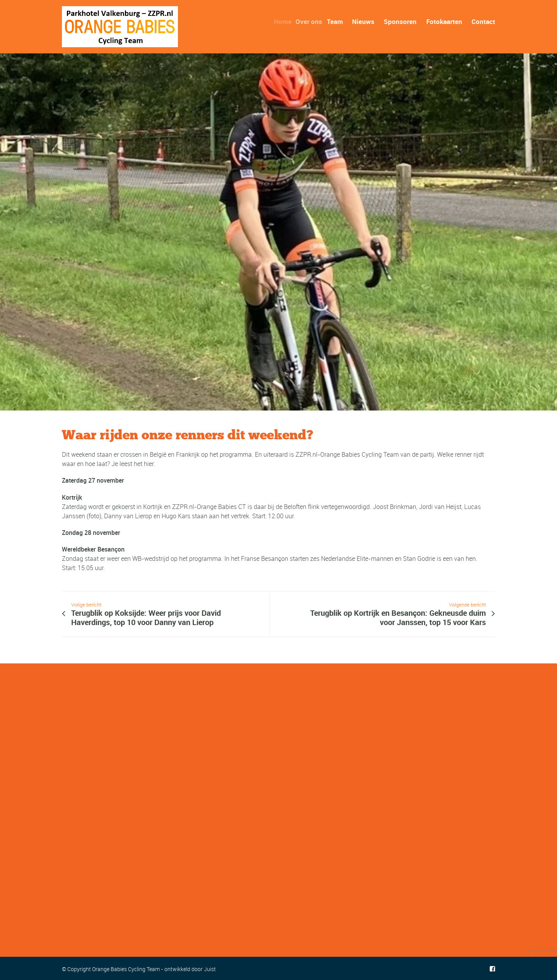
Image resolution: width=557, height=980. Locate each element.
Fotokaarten (444, 21)
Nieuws (363, 21)
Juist (210, 969)
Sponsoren (400, 21)
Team (337, 21)
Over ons (312, 21)
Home (285, 21)
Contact (483, 21)
